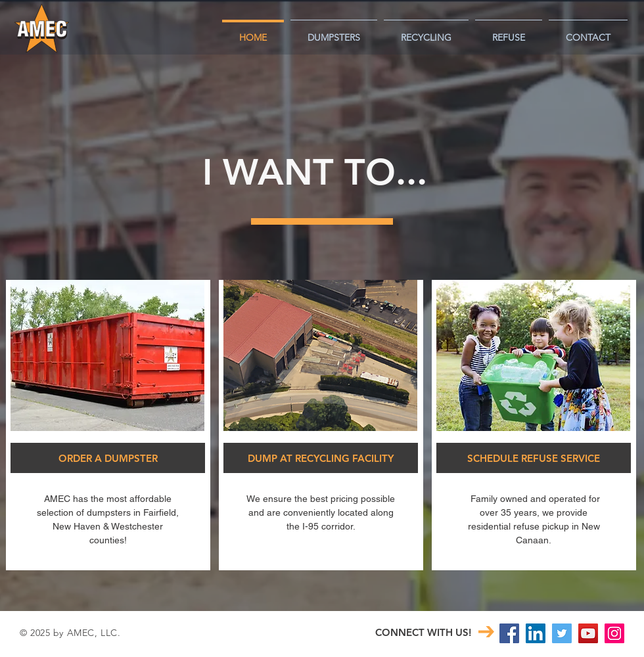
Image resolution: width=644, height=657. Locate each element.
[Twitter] (562, 633)
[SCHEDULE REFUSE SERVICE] (534, 458)
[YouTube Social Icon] (588, 633)
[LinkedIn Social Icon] (536, 633)
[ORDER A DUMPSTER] (108, 458)
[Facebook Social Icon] (509, 633)
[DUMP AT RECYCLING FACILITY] (321, 458)
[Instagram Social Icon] (614, 633)
